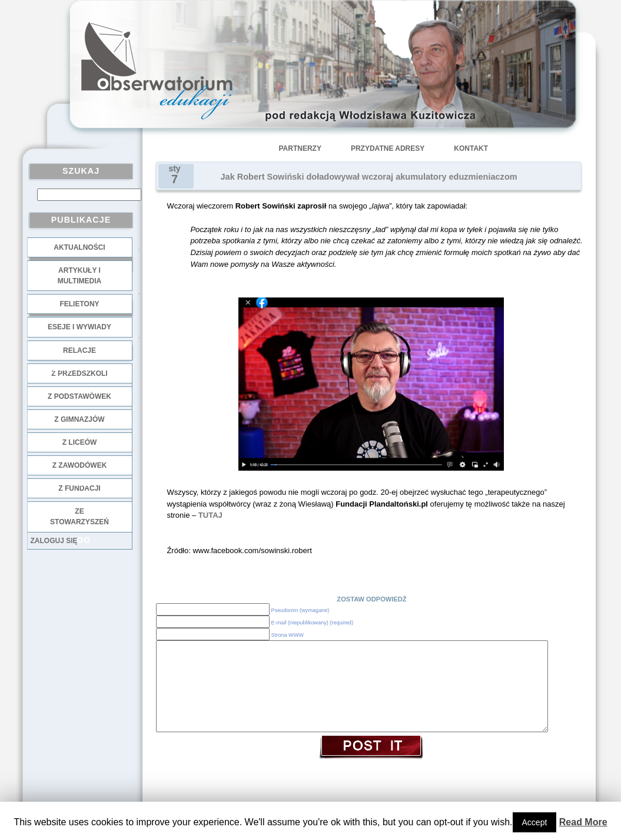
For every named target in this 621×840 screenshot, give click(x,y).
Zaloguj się (54, 541)
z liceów (80, 442)
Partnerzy (300, 148)
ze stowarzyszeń (79, 517)
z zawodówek (80, 465)
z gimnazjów (79, 419)
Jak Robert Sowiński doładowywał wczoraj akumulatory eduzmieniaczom (369, 177)
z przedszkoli (79, 373)
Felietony (79, 304)
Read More (583, 822)
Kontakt (471, 148)
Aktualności (79, 247)
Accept (535, 822)
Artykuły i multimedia (79, 276)
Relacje (79, 350)
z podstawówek (79, 396)
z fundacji (79, 488)
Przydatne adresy (388, 148)
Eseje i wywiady (79, 327)
